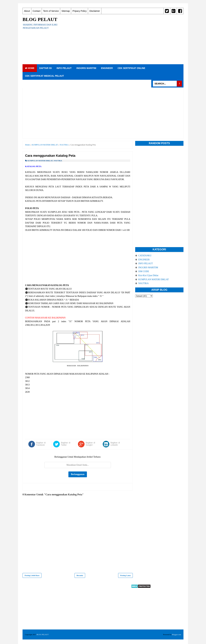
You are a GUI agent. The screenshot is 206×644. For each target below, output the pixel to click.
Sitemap (66, 11)
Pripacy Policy (80, 11)
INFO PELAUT (64, 68)
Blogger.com (176, 634)
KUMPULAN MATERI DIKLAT (40, 161)
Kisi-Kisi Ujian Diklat (148, 275)
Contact (37, 11)
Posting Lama (125, 575)
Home (30, 68)
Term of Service (51, 11)
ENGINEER (107, 68)
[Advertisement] (125, 39)
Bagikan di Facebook (41, 444)
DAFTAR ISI (46, 68)
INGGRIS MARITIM (86, 68)
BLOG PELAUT (40, 19)
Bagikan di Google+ (90, 444)
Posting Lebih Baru (32, 575)
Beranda (80, 575)
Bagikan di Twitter (66, 444)
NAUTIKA (58, 161)
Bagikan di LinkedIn (115, 444)
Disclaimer (95, 11)
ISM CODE (144, 271)
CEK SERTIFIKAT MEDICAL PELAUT (44, 76)
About (27, 11)
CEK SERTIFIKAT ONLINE (131, 68)
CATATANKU (145, 256)
